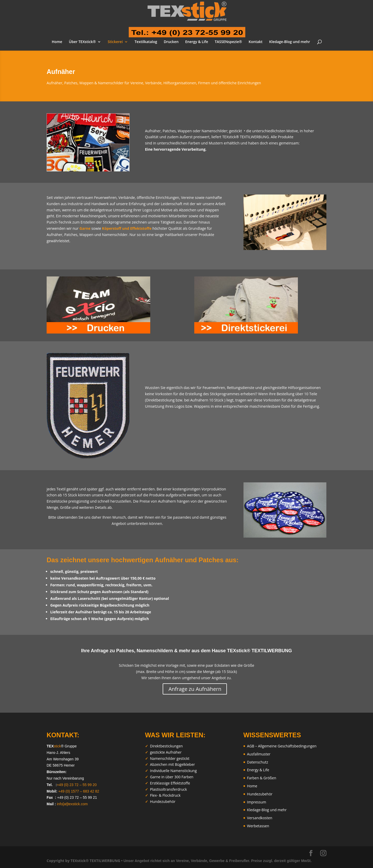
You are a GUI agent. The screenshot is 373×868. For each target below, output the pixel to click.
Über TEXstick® (82, 42)
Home (57, 42)
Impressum (257, 802)
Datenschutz (258, 762)
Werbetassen (258, 826)
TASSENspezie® (228, 42)
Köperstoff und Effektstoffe (127, 228)
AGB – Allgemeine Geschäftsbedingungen (282, 746)
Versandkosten (260, 818)
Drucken (171, 42)
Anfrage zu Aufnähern (195, 689)
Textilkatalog (146, 42)
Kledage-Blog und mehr (290, 42)
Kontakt (256, 42)
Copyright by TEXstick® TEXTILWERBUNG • (85, 861)
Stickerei (115, 42)
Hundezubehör (260, 794)
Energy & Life (197, 42)
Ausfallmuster (259, 754)
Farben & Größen (262, 778)
